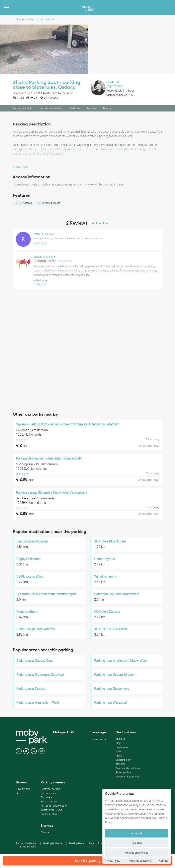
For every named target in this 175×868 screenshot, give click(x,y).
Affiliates (121, 765)
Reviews (92, 109)
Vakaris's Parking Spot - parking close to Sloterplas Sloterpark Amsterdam (68, 425)
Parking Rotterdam (54, 844)
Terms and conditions (140, 861)
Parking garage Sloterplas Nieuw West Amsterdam (51, 493)
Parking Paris (77, 844)
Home (20, 19)
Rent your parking (50, 790)
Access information (52, 109)
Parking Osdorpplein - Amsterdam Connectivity (49, 459)
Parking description (24, 109)
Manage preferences (137, 853)
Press (119, 756)
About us (121, 739)
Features (75, 109)
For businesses (49, 794)
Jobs (118, 752)
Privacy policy (123, 773)
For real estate (49, 802)
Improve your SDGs (52, 810)
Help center (122, 748)
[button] (7, 50)
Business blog (49, 815)
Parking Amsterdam (27, 844)
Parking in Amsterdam (42, 19)
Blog (118, 744)
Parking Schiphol (27, 847)
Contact (163, 861)
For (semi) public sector (54, 806)
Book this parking (88, 861)
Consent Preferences (127, 777)
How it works (23, 790)
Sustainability (123, 760)
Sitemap (45, 833)
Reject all (137, 843)
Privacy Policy (113, 861)
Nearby (107, 109)
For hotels (46, 798)
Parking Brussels (98, 844)
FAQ (18, 794)
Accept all (137, 833)
